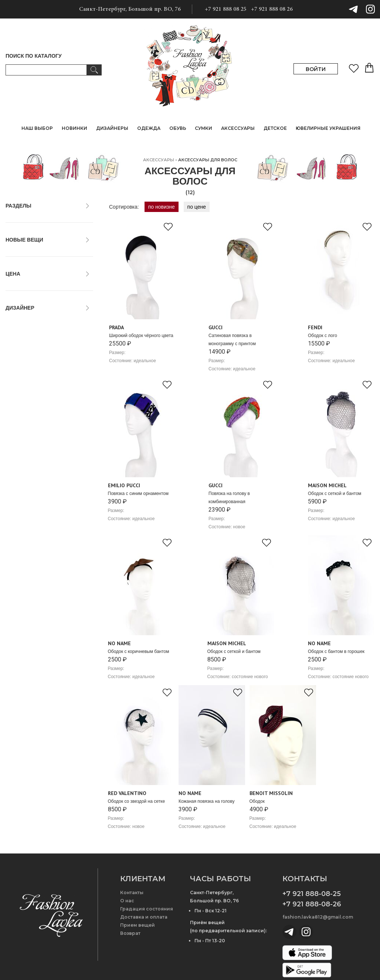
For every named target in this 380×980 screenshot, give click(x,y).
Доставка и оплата (144, 917)
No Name (20, 412)
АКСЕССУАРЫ (159, 160)
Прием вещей (138, 925)
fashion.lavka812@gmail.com (318, 917)
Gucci (16, 396)
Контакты (132, 893)
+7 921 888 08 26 (272, 9)
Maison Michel (26, 404)
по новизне (162, 207)
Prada (16, 421)
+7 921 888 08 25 (226, 9)
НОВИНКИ (74, 128)
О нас (127, 901)
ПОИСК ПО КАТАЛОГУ (34, 56)
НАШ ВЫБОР (37, 128)
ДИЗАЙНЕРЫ (112, 128)
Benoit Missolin (27, 372)
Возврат (130, 933)
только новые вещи (33, 254)
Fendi (16, 388)
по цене (197, 207)
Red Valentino (25, 429)
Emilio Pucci (23, 380)
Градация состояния (147, 909)
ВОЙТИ (316, 69)
